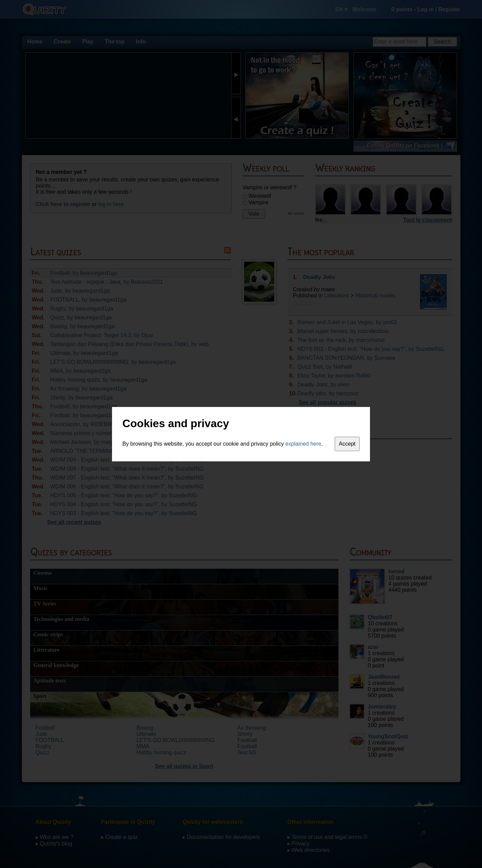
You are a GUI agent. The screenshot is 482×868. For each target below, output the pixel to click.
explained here (303, 444)
